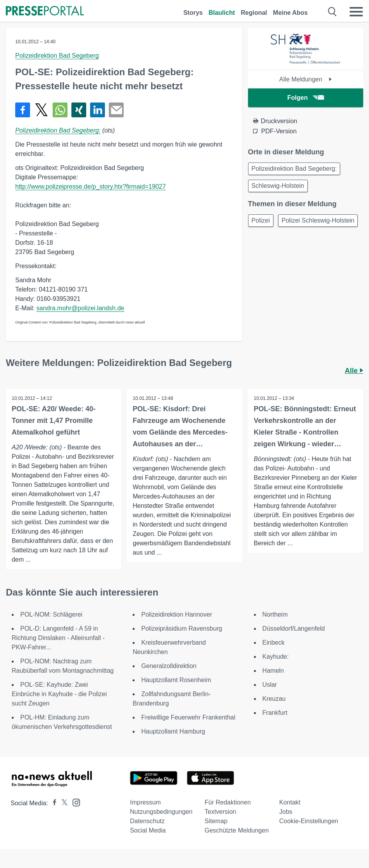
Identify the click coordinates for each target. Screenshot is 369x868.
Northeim (275, 614)
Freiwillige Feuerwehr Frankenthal (188, 717)
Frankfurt (275, 713)
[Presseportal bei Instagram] (74, 802)
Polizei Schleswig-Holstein (318, 220)
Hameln (273, 671)
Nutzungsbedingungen (161, 812)
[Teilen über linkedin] (98, 110)
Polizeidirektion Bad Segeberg (57, 56)
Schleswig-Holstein (278, 186)
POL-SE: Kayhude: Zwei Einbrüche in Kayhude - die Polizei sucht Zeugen (59, 694)
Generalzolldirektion (169, 666)
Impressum (145, 802)
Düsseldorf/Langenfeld (294, 628)
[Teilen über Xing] (79, 110)
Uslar (270, 685)
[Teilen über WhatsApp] (60, 110)
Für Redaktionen (228, 802)
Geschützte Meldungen (237, 830)
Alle (354, 371)
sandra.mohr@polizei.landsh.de (80, 308)
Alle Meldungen (306, 79)
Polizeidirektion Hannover (177, 614)
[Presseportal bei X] (62, 803)
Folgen (306, 98)
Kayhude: (276, 657)
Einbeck (274, 643)
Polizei (261, 220)
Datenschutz (147, 821)
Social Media (148, 830)
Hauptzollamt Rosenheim (176, 680)
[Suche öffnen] (333, 12)
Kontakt (290, 802)
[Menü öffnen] (356, 12)
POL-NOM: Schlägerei (51, 614)
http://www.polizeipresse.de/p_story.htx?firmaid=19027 (90, 187)
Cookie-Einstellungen (309, 821)
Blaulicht (222, 13)
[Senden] (116, 110)
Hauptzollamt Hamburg (173, 731)
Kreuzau (274, 699)
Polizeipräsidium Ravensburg (182, 628)
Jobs (286, 812)
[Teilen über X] (41, 110)
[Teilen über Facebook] (23, 110)
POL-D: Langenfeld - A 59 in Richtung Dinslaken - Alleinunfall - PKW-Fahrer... (58, 638)
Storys (193, 13)
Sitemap (216, 821)
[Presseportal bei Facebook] (52, 803)
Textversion (221, 812)
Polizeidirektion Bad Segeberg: (58, 130)
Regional (254, 13)
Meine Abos (290, 13)
